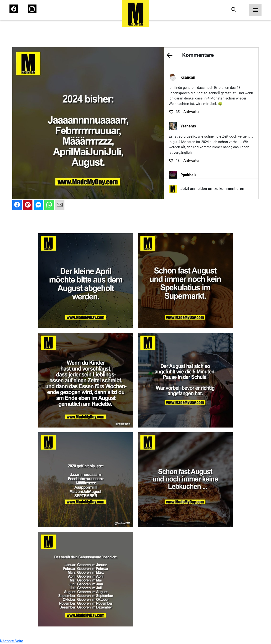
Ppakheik (189, 175)
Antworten (192, 112)
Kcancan (188, 77)
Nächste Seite (11, 641)
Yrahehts (188, 126)
